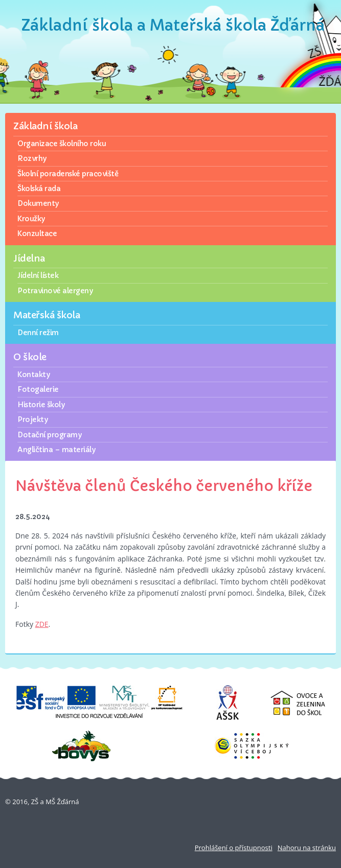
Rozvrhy (32, 158)
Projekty (32, 419)
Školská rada (39, 189)
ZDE (42, 624)
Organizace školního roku (62, 144)
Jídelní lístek (38, 275)
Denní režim (38, 333)
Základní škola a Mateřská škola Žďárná (173, 25)
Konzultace (37, 233)
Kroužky (31, 219)
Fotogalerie (38, 389)
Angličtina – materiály (56, 450)
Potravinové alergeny (55, 291)
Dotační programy (49, 435)
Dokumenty (38, 203)
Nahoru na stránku (307, 848)
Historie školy (41, 405)
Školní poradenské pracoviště (68, 174)
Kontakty (33, 374)
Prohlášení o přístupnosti (234, 848)
